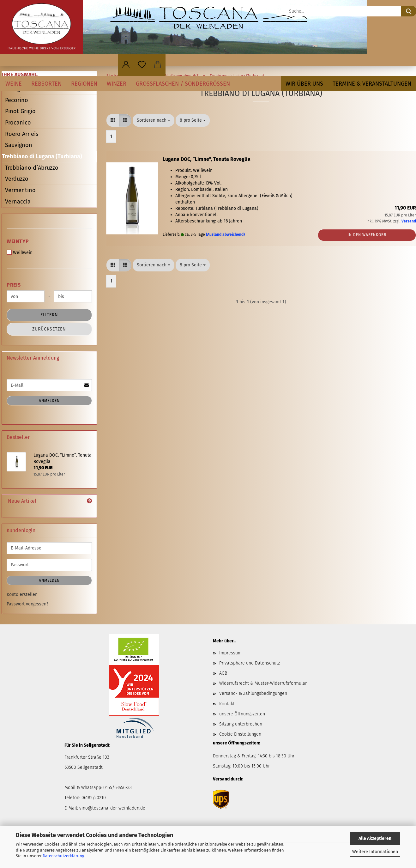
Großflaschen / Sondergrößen (183, 84)
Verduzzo (17, 179)
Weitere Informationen (375, 852)
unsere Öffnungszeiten (242, 714)
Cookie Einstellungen (240, 734)
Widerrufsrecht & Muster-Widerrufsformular (263, 683)
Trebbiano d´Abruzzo (32, 168)
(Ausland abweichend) (225, 234)
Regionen (84, 84)
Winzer (117, 84)
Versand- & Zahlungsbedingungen (253, 693)
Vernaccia (18, 202)
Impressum (230, 653)
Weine (14, 84)
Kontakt (227, 704)
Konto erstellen (22, 595)
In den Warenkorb (367, 235)
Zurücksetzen (49, 329)
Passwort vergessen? (27, 604)
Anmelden (49, 401)
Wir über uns (304, 84)
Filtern (49, 315)
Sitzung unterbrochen (241, 724)
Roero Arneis (22, 134)
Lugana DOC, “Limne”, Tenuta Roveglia (207, 159)
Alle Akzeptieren (375, 838)
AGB (223, 673)
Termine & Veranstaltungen (372, 84)
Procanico (18, 123)
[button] (126, 65)
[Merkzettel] (142, 65)
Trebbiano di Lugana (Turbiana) (42, 156)
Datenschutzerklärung (63, 856)
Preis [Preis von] (14, 285)
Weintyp (18, 241)
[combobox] (154, 120)
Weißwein (20, 252)
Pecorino (17, 100)
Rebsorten (46, 84)
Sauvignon (19, 145)
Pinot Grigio (20, 111)
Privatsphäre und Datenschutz (250, 663)
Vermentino (20, 190)
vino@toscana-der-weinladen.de (112, 808)
